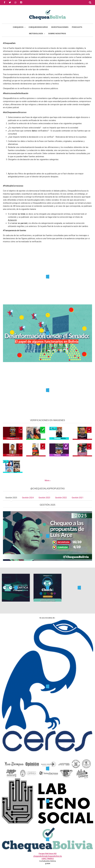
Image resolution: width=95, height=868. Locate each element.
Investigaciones (60, 27)
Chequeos (18, 27)
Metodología (36, 33)
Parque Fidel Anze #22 (48, 854)
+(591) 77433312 (47, 859)
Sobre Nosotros (57, 33)
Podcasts (77, 27)
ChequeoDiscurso (38, 27)
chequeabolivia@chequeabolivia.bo (48, 856)
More (47, 480)
